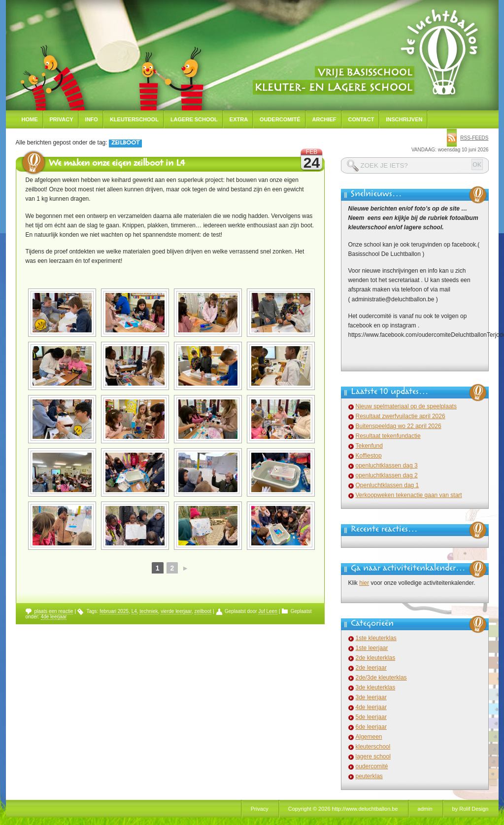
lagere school (373, 756)
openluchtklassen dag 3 (387, 466)
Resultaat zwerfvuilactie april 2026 (401, 416)
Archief (324, 119)
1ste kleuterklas (376, 638)
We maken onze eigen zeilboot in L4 (117, 164)
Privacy (62, 119)
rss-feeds (474, 138)
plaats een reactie (54, 611)
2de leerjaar (371, 668)
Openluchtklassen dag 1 (387, 485)
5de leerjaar (371, 717)
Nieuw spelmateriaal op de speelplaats (406, 406)
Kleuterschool (134, 119)
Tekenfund (369, 446)
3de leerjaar (371, 697)
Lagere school (194, 119)
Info (92, 119)
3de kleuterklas (376, 687)
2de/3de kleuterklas (381, 678)
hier (364, 583)
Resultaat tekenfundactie (388, 436)
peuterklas (369, 776)
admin (425, 809)
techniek (149, 611)
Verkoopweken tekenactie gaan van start (409, 495)
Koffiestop (369, 456)
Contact (361, 119)
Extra (239, 119)
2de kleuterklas (376, 658)
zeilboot (203, 611)
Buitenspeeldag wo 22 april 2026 (399, 426)
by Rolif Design (470, 809)
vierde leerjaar (176, 611)
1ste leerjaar (372, 648)
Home (30, 119)
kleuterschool (373, 747)
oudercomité (372, 766)
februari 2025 (114, 611)
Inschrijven (404, 119)
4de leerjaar (54, 617)
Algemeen (369, 737)
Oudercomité (280, 119)
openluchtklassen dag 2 (387, 475)
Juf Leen (268, 611)
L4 (134, 611)
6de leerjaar (371, 727)
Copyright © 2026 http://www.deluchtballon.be (343, 809)
